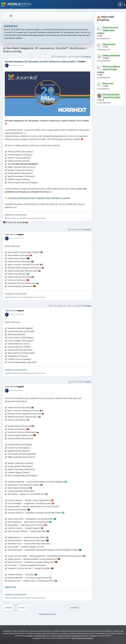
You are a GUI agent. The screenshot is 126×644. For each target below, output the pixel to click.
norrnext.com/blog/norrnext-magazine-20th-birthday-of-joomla (39, 198)
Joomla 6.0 (11, 26)
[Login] (120, 4)
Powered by (44, 614)
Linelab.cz (30, 636)
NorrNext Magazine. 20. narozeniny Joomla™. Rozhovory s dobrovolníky (40, 61)
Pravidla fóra (76, 636)
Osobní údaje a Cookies (61, 636)
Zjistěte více (10, 587)
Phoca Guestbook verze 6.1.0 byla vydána (108, 69)
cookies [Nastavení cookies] (93, 636)
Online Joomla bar (111, 55)
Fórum (53, 614)
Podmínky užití (40, 636)
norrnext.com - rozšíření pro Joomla (16, 215)
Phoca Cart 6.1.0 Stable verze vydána (107, 30)
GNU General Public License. (82, 638)
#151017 (88, 382)
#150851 (88, 306)
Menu (8, 16)
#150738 (88, 56)
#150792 (88, 230)
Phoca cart (108, 83)
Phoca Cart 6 (109, 44)
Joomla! (36, 638)
